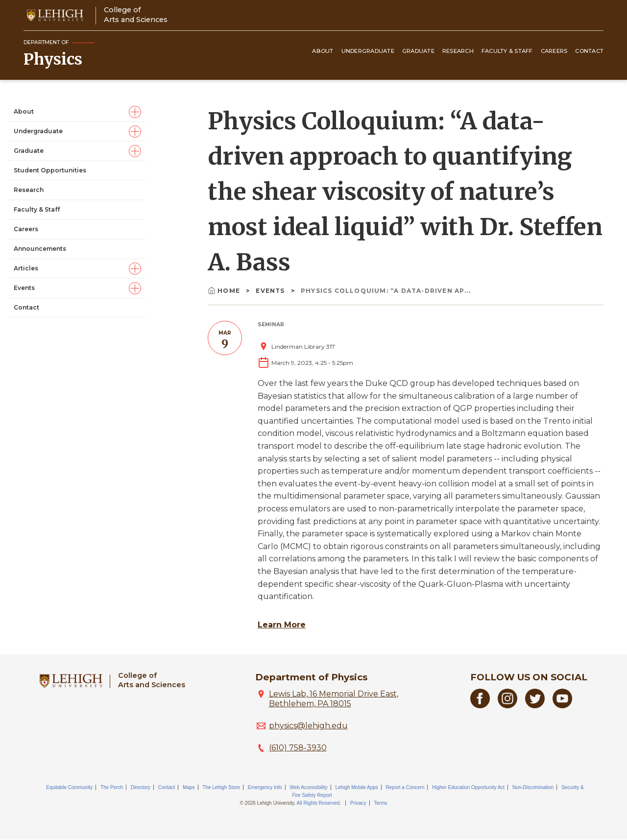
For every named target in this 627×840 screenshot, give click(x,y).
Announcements (40, 249)
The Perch (112, 787)
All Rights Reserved (318, 803)
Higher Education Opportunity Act (468, 787)
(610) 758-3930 (298, 748)
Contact (589, 51)
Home (225, 291)
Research (458, 51)
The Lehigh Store (221, 787)
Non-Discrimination (533, 787)
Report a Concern (405, 787)
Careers (554, 51)
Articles (26, 268)
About (323, 51)
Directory (141, 787)
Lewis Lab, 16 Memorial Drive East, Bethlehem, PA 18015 (334, 699)
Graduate (418, 51)
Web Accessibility (309, 787)
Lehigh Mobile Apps (356, 787)
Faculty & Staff (507, 51)
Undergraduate (368, 51)
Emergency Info (265, 787)
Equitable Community (69, 787)
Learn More (282, 625)
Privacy (358, 803)
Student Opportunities (50, 170)
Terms (380, 803)
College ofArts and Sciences (136, 14)
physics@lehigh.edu (308, 726)
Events (24, 288)
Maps (189, 787)
